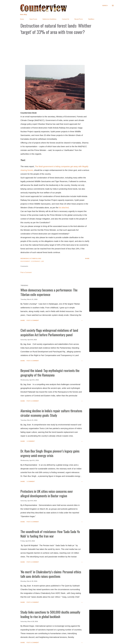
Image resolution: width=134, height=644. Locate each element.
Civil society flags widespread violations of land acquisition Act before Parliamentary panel (49, 332)
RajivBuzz (91, 19)
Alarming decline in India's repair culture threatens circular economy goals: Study (51, 413)
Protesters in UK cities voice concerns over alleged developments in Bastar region (47, 493)
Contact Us (66, 19)
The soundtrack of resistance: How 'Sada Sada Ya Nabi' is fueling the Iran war (50, 534)
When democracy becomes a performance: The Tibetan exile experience (49, 292)
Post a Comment (26, 272)
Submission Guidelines (49, 19)
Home (22, 19)
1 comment (31, 441)
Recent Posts (79, 19)
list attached (64, 208)
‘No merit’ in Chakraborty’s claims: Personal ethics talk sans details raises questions (51, 574)
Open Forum (33, 19)
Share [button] (87, 258)
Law (42, 261)
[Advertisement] (67, 50)
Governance (36, 261)
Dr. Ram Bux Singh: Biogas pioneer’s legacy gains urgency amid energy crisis (50, 453)
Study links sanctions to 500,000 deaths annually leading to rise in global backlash (50, 614)
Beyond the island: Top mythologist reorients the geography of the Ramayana (50, 373)
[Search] (105, 6)
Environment (25, 261)
